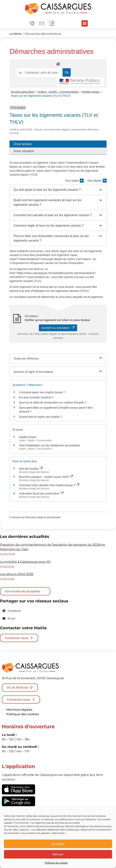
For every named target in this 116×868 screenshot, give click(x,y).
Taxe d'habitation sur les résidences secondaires (49, 445)
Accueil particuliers (23, 92)
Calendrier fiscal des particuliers (41, 493)
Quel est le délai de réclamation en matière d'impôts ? (53, 402)
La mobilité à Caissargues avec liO (25, 562)
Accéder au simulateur (58, 328)
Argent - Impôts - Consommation (59, 92)
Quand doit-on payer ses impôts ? (40, 417)
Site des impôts (31, 469)
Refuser (58, 854)
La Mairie (16, 34)
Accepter (58, 844)
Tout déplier (97, 181)
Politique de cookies (56, 863)
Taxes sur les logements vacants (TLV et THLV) (41, 96)
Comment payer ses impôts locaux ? (42, 392)
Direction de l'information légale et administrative (36, 517)
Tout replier (74, 181)
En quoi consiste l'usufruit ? (36, 397)
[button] (85, 23)
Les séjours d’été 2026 (17, 574)
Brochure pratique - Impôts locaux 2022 (46, 477)
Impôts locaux (91, 92)
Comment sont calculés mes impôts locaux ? (49, 485)
